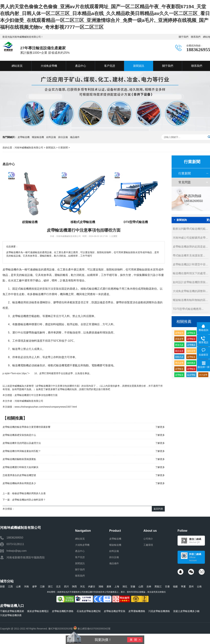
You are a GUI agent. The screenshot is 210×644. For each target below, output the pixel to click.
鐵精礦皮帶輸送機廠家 (191, 364)
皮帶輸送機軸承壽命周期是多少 (19, 483)
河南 (26, 586)
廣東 (109, 586)
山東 (18, 586)
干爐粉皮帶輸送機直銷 (12, 611)
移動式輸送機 (89, 289)
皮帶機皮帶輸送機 (191, 346)
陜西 (74, 586)
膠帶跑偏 (31, 333)
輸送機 (25, 289)
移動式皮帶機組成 (179, 358)
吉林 (149, 586)
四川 (66, 586)
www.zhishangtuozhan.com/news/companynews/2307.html (46, 407)
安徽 (133, 586)
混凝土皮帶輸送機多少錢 (186, 611)
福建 (175, 586)
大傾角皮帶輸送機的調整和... (190, 291)
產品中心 (80, 551)
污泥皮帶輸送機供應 (11, 615)
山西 (141, 586)
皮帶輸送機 (24, 137)
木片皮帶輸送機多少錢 (203, 375)
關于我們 (184, 37)
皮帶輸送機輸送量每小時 (191, 370)
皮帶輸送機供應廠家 (179, 375)
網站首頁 (80, 539)
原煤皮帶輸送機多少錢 (179, 340)
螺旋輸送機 (38, 137)
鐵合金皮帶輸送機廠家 (179, 352)
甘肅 (167, 586)
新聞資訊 (51, 148)
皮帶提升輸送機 (179, 334)
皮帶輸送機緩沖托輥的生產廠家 (179, 370)
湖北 (125, 586)
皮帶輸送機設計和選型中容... (190, 264)
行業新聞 (63, 148)
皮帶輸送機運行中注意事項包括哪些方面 (36, 395)
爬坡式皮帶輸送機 (179, 346)
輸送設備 (27, 275)
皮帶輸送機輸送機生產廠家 (191, 334)
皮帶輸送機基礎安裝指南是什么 (19, 435)
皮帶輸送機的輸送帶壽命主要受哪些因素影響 (26, 427)
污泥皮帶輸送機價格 (159, 611)
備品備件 (75, 137)
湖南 (101, 586)
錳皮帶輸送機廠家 (191, 375)
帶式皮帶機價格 (179, 364)
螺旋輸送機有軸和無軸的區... (190, 300)
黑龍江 (158, 586)
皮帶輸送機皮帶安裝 (115, 611)
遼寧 (34, 586)
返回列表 (158, 509)
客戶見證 (80, 557)
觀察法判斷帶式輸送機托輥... (190, 229)
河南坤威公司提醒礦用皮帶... (190, 238)
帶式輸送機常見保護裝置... (189, 255)
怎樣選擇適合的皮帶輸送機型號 (19, 475)
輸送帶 (16, 349)
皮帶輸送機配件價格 (63, 611)
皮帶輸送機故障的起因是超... (190, 247)
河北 (82, 586)
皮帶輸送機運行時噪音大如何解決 (20, 467)
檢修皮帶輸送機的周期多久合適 (29, 493)
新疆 (2, 586)
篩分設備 (63, 137)
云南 (199, 586)
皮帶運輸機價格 (137, 611)
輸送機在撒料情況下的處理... (190, 273)
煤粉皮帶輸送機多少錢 (191, 352)
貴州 (191, 586)
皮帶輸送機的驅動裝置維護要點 (19, 459)
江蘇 (42, 586)
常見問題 (185, 182)
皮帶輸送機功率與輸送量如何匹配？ (22, 451)
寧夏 (183, 586)
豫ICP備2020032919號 (61, 629)
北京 (58, 586)
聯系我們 (196, 37)
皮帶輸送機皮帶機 (191, 358)
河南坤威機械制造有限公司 (29, 148)
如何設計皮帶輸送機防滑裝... (190, 282)
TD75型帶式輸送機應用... (188, 309)
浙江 (50, 586)
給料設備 (51, 137)
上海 (117, 586)
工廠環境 (148, 545)
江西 (10, 586)
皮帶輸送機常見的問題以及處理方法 (22, 443)
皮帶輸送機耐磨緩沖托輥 (191, 340)
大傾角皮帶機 (82, 545)
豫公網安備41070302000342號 (92, 629)
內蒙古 (92, 586)
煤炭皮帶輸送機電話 (38, 611)
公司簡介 (148, 539)
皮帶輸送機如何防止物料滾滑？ (29, 500)
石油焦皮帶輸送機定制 (89, 611)
